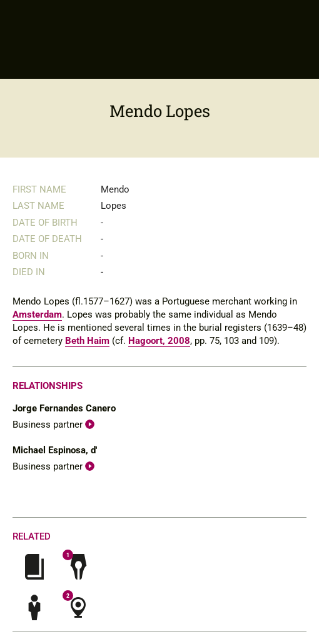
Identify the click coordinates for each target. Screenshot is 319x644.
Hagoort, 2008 (159, 341)
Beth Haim (87, 341)
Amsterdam (37, 314)
